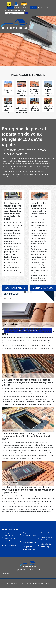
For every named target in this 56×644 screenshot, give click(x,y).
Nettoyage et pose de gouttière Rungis (29, 541)
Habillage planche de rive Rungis (47, 539)
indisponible (18, 8)
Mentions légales (44, 583)
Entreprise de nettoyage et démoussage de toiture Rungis (10, 537)
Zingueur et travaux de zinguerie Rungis (29, 534)
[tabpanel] (13, 233)
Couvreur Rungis (10, 545)
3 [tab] (31, 292)
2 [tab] (28, 292)
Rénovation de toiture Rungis (46, 545)
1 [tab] (25, 292)
